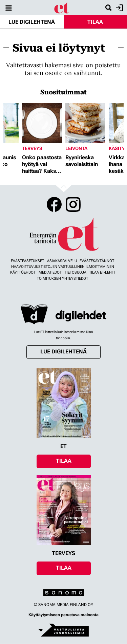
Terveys (32, 148)
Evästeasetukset (27, 261)
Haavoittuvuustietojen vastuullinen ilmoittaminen (63, 267)
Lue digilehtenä (32, 22)
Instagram (73, 204)
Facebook (54, 204)
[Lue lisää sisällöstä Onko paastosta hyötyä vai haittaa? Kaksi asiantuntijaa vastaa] (42, 123)
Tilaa (95, 22)
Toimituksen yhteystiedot (62, 279)
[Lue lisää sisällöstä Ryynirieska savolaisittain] (85, 123)
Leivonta (76, 148)
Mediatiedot (50, 272)
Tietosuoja (76, 272)
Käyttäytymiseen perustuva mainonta (63, 615)
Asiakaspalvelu (62, 261)
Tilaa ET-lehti (102, 272)
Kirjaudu (119, 8)
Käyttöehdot (23, 272)
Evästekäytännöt (97, 261)
